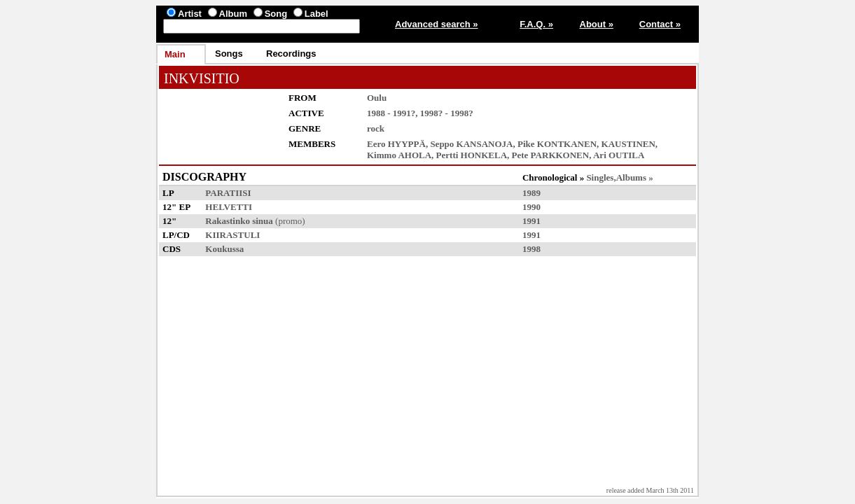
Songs (229, 54)
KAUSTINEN (628, 144)
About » (597, 24)
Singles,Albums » (619, 177)
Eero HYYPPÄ (396, 144)
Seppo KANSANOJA (471, 144)
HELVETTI (229, 207)
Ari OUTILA (619, 155)
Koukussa (224, 249)
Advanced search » (437, 24)
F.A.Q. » (536, 24)
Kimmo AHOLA (399, 155)
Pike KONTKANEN (557, 144)
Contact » (660, 24)
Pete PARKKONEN (551, 155)
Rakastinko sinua (239, 221)
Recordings (291, 54)
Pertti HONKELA (472, 155)
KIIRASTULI (232, 235)
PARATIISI (228, 193)
